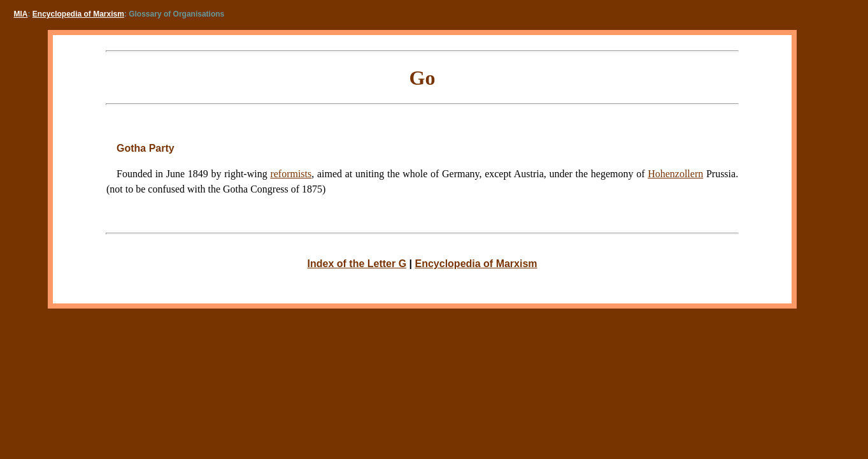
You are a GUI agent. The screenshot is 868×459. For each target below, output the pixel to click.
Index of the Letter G (357, 264)
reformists (291, 174)
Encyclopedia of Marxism (78, 14)
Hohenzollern (675, 174)
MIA (20, 14)
